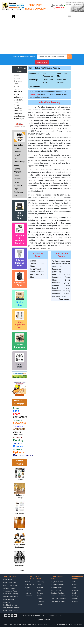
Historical (28, 593)
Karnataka (18, 92)
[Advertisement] (42, 37)
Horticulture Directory (11, 594)
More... (22, 570)
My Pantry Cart (56, 590)
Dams (27, 590)
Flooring (20, 529)
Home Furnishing (20, 346)
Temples (40, 593)
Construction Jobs (10, 583)
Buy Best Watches (57, 593)
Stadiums (40, 587)
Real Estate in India (10, 605)
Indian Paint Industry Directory (48, 68)
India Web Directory (58, 601)
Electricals (20, 513)
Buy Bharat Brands (58, 585)
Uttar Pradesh (19, 116)
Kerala (16, 95)
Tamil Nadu (18, 111)
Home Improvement (20, 325)
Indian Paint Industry (11, 597)
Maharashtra (19, 97)
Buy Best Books (57, 587)
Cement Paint (34, 73)
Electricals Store (20, 284)
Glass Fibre (18, 443)
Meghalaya (18, 100)
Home (31, 68)
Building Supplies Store (20, 263)
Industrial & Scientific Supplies (20, 239)
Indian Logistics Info (58, 596)
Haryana (17, 89)
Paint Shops (33, 80)
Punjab (17, 105)
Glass (32, 266)
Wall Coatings (34, 86)
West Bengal (19, 119)
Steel (32, 277)
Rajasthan (18, 108)
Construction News (10, 585)
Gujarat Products (9, 588)
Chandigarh (18, 81)
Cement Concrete (37, 264)
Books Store (20, 304)
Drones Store (20, 365)
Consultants (8, 580)
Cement (33, 261)
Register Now (42, 62)
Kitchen (20, 479)
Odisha (17, 103)
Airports (28, 582)
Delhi (16, 84)
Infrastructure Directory (11, 608)
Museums (28, 596)
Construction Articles (11, 611)
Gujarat (17, 86)
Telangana (18, 113)
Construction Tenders (11, 591)
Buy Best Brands (57, 582)
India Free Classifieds (59, 599)
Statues (40, 590)
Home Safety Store (20, 215)
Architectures (30, 585)
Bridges (28, 587)
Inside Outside (36, 269)
